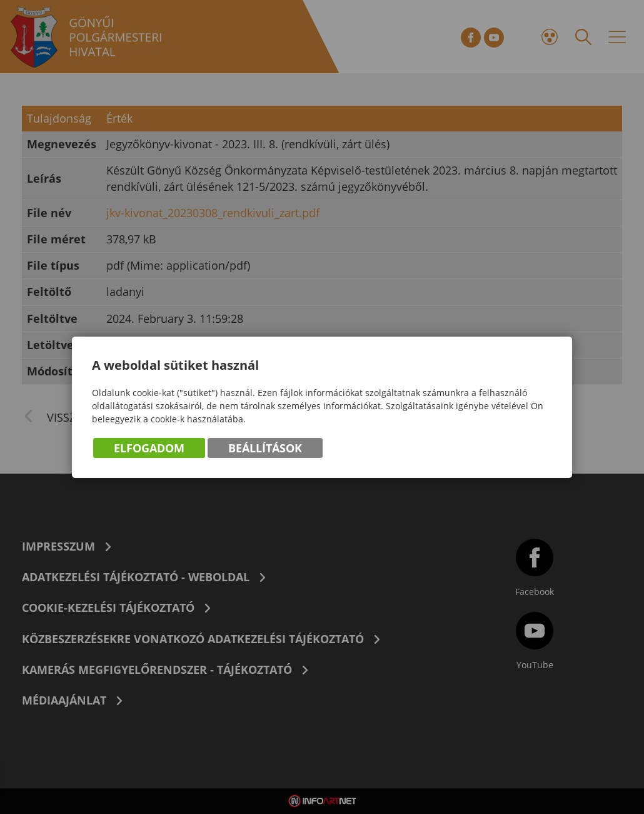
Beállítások (265, 448)
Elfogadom (149, 448)
